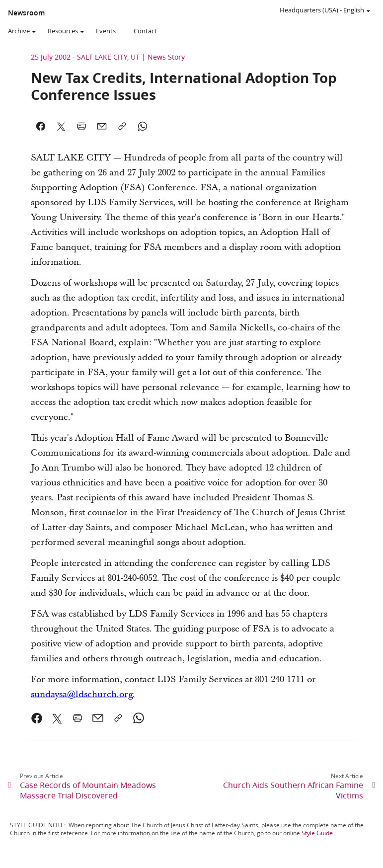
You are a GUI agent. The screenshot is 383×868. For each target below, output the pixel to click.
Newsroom (26, 13)
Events (106, 31)
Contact (145, 31)
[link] (83, 694)
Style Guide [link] (317, 833)
